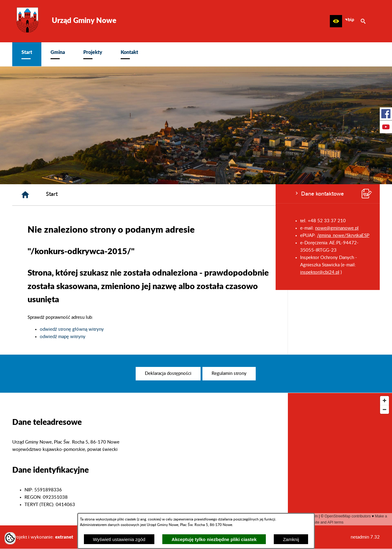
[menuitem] (27, 54)
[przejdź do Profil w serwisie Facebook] (386, 114)
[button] (336, 21)
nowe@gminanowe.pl (61, 228)
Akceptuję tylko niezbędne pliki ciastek (214, 539)
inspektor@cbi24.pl (44, 272)
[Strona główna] (117, 195)
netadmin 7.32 (365, 537)
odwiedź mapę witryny (155, 337)
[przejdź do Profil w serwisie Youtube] (386, 127)
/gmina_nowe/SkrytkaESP (68, 236)
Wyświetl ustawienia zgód (119, 539)
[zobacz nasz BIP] (349, 21)
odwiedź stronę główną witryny (164, 329)
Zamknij (291, 539)
